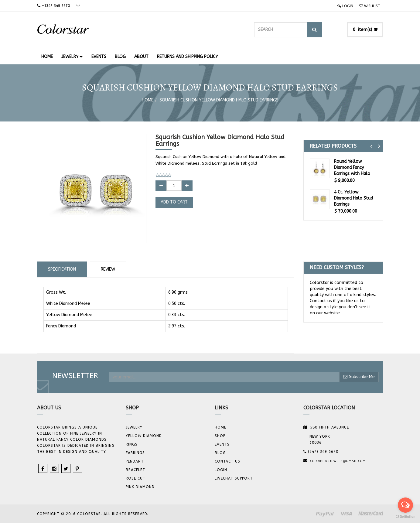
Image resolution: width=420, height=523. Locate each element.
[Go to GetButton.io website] (405, 517)
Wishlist (370, 6)
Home (148, 100)
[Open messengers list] (405, 505)
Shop (220, 436)
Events (222, 444)
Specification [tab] (62, 269)
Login (345, 6)
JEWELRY (134, 427)
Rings (132, 444)
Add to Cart (174, 202)
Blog (220, 453)
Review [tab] (108, 269)
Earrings (135, 453)
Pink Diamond (140, 487)
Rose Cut (136, 478)
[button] (371, 146)
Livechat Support (234, 478)
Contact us (227, 461)
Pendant (135, 461)
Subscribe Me (359, 377)
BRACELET (135, 470)
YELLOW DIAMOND (144, 436)
